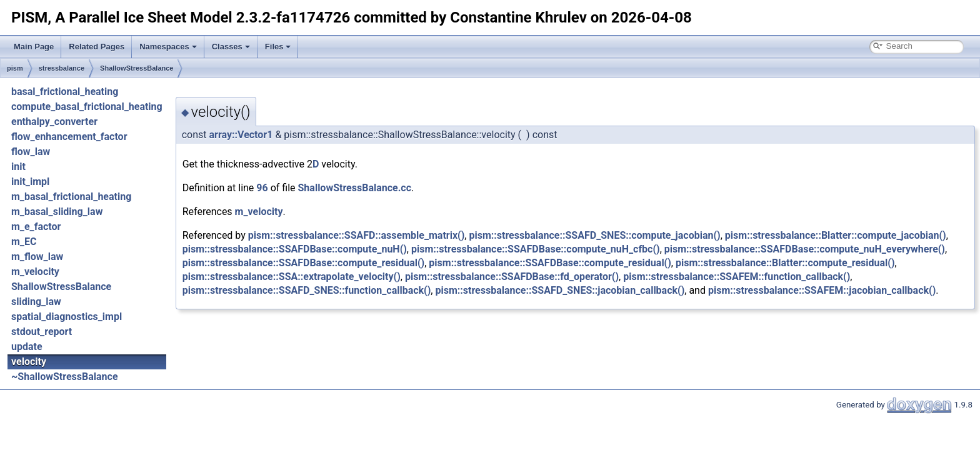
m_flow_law (37, 257)
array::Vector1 (241, 135)
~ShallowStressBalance (65, 377)
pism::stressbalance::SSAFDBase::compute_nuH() (295, 249)
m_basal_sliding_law (57, 212)
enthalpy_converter (54, 122)
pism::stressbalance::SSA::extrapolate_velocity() (292, 277)
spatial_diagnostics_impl (67, 317)
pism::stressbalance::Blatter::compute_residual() (785, 263)
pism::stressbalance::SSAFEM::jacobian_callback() (822, 290)
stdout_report (42, 332)
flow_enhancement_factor (69, 137)
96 (262, 188)
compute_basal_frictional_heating (87, 107)
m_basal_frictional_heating (71, 197)
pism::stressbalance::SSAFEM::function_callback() (737, 277)
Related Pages (97, 47)
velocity (29, 362)
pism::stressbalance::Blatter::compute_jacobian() (836, 235)
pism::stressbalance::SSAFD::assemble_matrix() (357, 235)
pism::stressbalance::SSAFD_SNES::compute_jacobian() (594, 235)
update (27, 347)
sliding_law (36, 302)
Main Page (34, 47)
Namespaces (168, 47)
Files (278, 47)
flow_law (31, 152)
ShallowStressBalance (137, 68)
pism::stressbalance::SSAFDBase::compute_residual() (304, 263)
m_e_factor (36, 227)
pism (15, 68)
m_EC (24, 242)
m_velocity (35, 272)
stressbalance (62, 68)
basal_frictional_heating (65, 92)
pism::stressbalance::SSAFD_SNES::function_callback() (307, 290)
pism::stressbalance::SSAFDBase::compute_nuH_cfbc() (536, 249)
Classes (231, 47)
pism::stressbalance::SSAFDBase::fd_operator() (512, 277)
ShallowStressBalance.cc (355, 188)
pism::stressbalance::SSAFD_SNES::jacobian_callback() (560, 290)
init (18, 167)
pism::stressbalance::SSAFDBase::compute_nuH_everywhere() (805, 249)
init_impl (30, 182)
